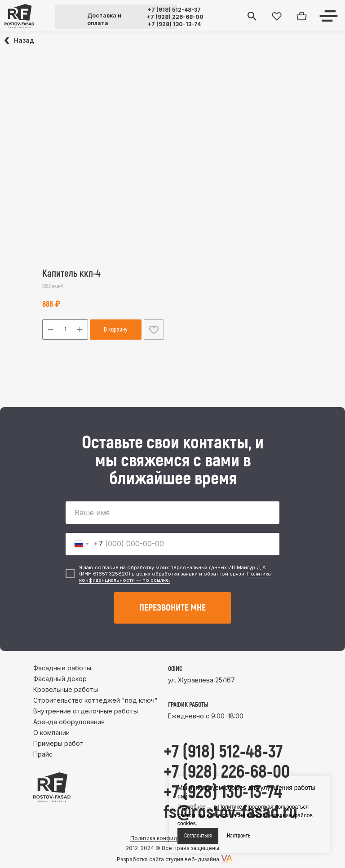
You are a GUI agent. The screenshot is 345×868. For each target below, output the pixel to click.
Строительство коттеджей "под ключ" (95, 700)
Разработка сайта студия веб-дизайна (168, 859)
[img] (19, 16)
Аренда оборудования (69, 722)
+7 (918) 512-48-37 (174, 10)
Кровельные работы (66, 689)
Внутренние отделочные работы (86, 711)
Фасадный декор (60, 679)
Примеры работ (58, 743)
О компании (51, 733)
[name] (172, 513)
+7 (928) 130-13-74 (174, 24)
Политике (230, 807)
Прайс (43, 754)
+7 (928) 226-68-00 (175, 17)
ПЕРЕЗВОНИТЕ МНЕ (172, 608)
